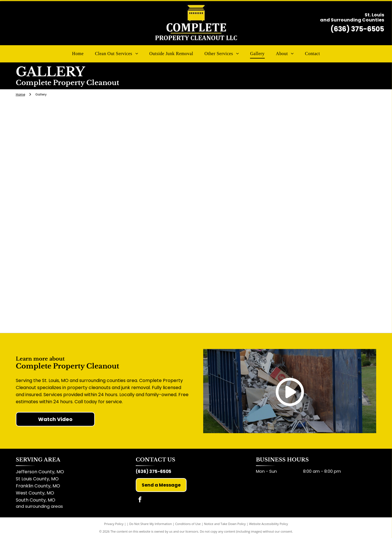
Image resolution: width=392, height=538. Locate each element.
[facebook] (140, 500)
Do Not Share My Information (151, 524)
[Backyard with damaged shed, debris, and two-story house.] (76, 288)
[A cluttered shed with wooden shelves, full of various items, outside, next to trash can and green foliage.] (316, 216)
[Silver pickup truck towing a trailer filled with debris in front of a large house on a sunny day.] (316, 288)
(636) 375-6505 (357, 29)
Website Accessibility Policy (268, 524)
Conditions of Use (188, 524)
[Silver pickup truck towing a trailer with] (76, 144)
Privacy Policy (114, 524)
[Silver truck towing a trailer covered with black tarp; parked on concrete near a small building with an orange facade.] (76, 216)
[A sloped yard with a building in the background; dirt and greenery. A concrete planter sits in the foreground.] (196, 216)
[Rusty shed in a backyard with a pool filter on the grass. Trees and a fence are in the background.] (196, 288)
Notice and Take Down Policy (225, 524)
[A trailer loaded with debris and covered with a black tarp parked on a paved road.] (316, 144)
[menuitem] (78, 54)
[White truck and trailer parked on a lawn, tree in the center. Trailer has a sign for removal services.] (196, 144)
